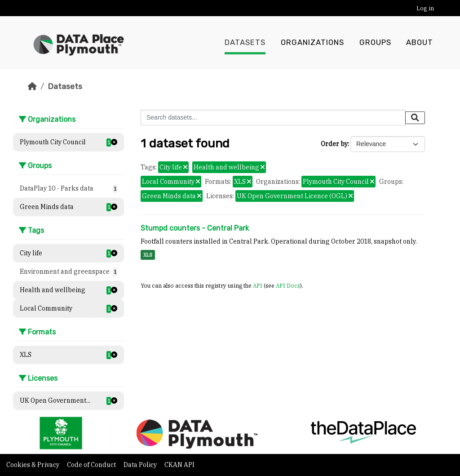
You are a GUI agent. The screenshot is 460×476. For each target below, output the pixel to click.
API (258, 285)
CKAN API (179, 465)
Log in (425, 8)
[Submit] (415, 118)
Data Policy (141, 465)
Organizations (312, 43)
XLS (148, 255)
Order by (334, 144)
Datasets (245, 43)
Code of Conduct (92, 465)
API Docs (288, 285)
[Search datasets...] (273, 118)
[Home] (32, 86)
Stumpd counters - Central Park (195, 228)
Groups (375, 43)
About (420, 43)
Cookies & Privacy (33, 465)
